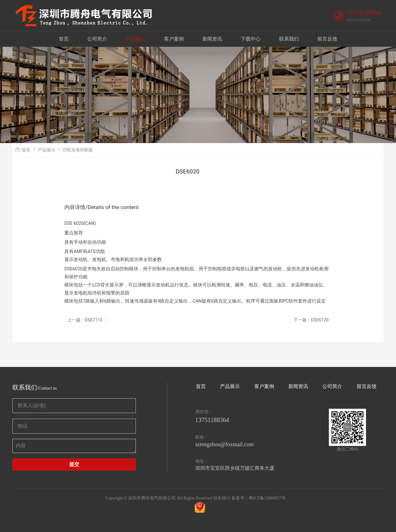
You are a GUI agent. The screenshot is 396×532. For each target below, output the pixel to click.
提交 (74, 464)
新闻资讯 (212, 39)
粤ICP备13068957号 (267, 498)
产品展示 (136, 39)
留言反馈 (327, 39)
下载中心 (251, 39)
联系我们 (289, 39)
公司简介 (97, 39)
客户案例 (174, 39)
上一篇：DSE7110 (85, 320)
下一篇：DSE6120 (311, 320)
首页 (64, 39)
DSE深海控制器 (78, 150)
